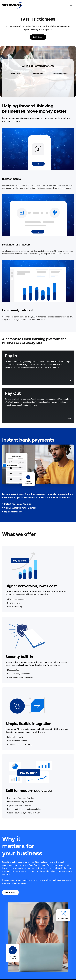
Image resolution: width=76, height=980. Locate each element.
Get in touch (38, 37)
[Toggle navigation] (71, 5)
